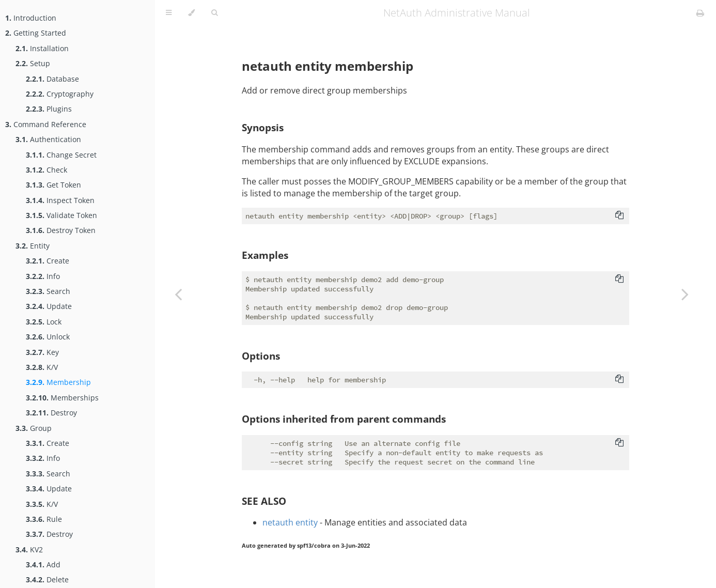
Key (42, 352)
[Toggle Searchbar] (214, 13)
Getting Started (36, 33)
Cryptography (60, 94)
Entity (33, 246)
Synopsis (263, 127)
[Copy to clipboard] (619, 216)
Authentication (48, 139)
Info (43, 276)
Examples (265, 255)
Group (34, 428)
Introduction (31, 18)
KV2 (29, 550)
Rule (44, 519)
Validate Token (61, 215)
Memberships (62, 398)
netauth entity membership (328, 66)
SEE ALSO (264, 501)
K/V (42, 367)
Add (43, 564)
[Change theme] (191, 13)
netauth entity (290, 522)
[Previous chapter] (178, 294)
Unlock (48, 337)
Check (46, 170)
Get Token (53, 185)
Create (48, 261)
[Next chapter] (685, 294)
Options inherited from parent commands (344, 419)
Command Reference (46, 124)
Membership (58, 382)
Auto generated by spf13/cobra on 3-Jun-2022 (306, 546)
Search (48, 291)
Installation (42, 48)
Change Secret (61, 155)
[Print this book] (700, 13)
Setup (33, 63)
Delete (47, 579)
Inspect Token (60, 200)
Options (261, 356)
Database (52, 79)
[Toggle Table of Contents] (169, 13)
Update (49, 306)
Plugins (49, 109)
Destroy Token (61, 230)
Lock (44, 322)
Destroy (51, 413)
